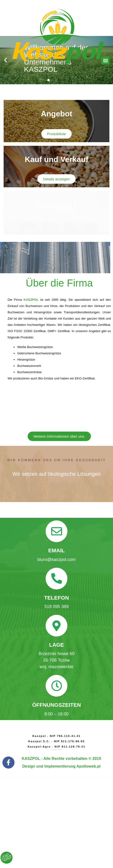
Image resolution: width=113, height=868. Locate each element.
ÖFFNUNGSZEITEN (56, 705)
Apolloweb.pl (89, 766)
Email (56, 550)
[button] (105, 60)
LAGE (56, 645)
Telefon (57, 598)
